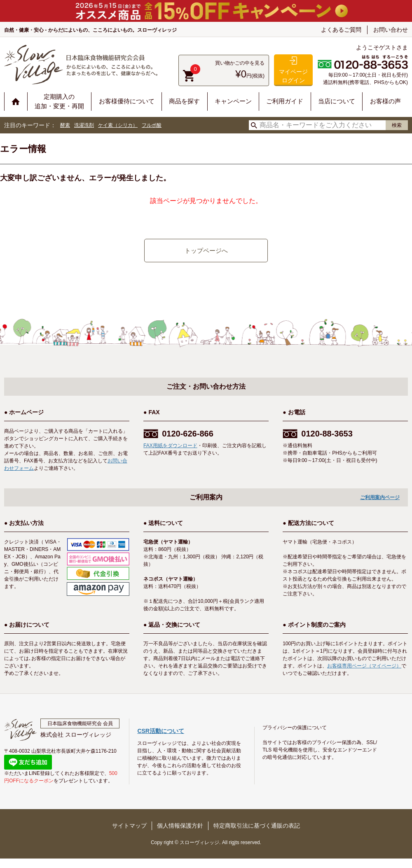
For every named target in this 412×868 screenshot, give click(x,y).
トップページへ (206, 251)
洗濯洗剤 (84, 125)
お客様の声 (385, 101)
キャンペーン (233, 101)
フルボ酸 (152, 125)
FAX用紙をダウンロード (170, 446)
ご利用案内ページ (380, 497)
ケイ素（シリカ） (118, 125)
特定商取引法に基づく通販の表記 (257, 826)
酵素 (65, 125)
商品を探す (184, 101)
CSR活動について (161, 731)
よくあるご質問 (341, 30)
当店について (337, 101)
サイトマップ (129, 826)
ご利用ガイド (285, 101)
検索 (397, 125)
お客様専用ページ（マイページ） (364, 666)
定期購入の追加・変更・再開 (59, 101)
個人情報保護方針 (180, 826)
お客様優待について (127, 101)
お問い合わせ (391, 30)
